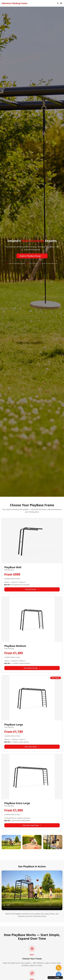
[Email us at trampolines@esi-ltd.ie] (59, 975)
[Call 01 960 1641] (58, 3)
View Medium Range (32, 668)
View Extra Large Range (32, 825)
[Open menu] (61, 3)
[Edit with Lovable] (54, 978)
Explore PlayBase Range (32, 256)
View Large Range (32, 747)
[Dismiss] (62, 978)
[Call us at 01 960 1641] (59, 968)
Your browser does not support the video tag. (32, 890)
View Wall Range (32, 589)
